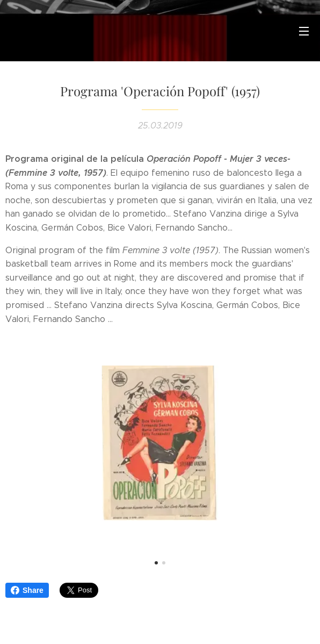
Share (27, 590)
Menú (304, 31)
